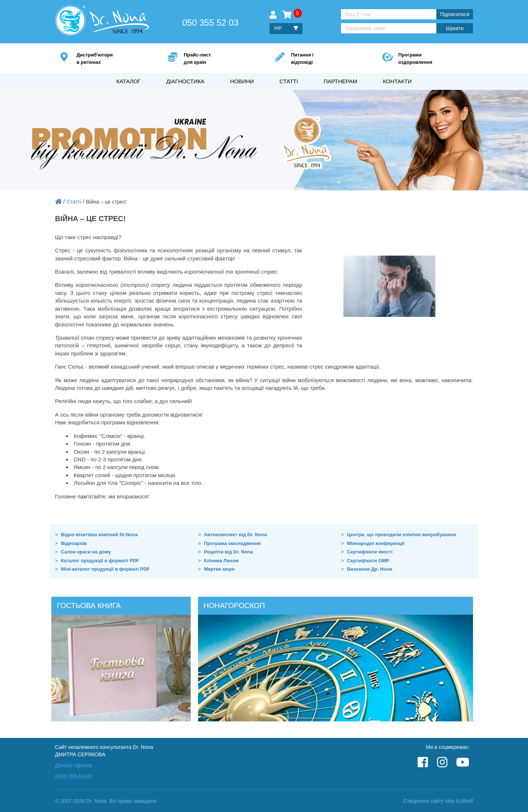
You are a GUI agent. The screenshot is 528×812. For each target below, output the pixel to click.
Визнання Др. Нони (369, 569)
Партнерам (341, 81)
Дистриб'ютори (111, 59)
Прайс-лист (218, 59)
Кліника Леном (221, 561)
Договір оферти (74, 765)
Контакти (397, 81)
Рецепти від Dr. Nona (228, 552)
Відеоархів (74, 543)
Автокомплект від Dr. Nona (235, 535)
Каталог (128, 81)
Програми (433, 59)
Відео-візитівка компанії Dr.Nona (99, 535)
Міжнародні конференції (376, 543)
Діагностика (185, 81)
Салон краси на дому (86, 552)
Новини (242, 81)
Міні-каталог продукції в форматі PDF (105, 569)
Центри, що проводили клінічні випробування (401, 535)
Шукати (455, 28)
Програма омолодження (232, 543)
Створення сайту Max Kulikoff (438, 801)
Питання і (326, 59)
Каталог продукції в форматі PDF (100, 561)
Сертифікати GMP (368, 561)
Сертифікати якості (370, 552)
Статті (289, 81)
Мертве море (219, 569)
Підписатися (455, 14)
